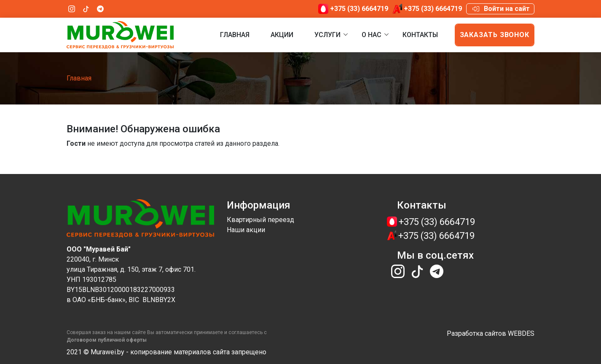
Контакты (420, 35)
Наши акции (246, 230)
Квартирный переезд (260, 220)
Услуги (327, 35)
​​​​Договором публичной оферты (107, 340)
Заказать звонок (495, 35)
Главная (235, 35)
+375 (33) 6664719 (359, 9)
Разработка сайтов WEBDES (491, 333)
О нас (372, 35)
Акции (282, 35)
